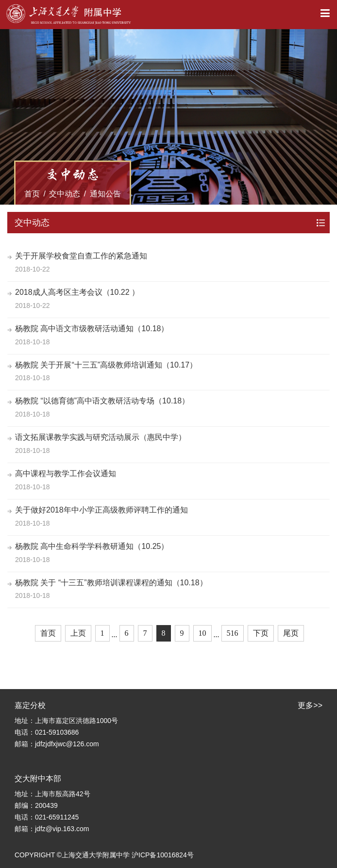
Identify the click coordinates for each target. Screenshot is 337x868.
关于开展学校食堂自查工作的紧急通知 (81, 256)
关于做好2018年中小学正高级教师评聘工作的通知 (101, 510)
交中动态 (65, 194)
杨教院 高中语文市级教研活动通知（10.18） (92, 329)
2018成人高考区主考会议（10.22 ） (77, 292)
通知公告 (105, 194)
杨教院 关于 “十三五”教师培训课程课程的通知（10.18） (111, 583)
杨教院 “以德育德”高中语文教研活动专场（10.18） (102, 401)
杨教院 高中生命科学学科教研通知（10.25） (92, 546)
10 (202, 633)
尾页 (291, 633)
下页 (261, 633)
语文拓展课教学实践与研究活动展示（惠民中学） (101, 437)
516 (233, 633)
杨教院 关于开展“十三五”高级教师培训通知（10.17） (106, 365)
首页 (32, 194)
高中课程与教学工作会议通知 (66, 474)
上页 (78, 633)
